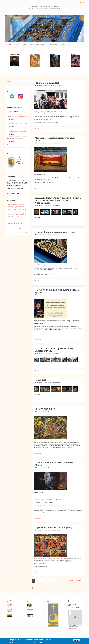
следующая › (70, 581)
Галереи (44, 44)
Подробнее (38, 129)
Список (11, 111)
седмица (52, 559)
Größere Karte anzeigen (72, 628)
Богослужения (34, 44)
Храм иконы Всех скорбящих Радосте (44, 7)
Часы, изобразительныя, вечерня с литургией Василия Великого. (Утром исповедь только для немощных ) (18, 132)
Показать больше (11, 145)
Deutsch (83, 2)
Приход (16, 44)
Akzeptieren (76, 640)
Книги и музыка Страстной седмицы (17, 220)
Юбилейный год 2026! (47, 83)
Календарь (16, 112)
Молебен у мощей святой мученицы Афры (55, 139)
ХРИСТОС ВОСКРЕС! (45, 409)
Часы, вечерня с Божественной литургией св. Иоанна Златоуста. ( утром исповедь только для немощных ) (18, 116)
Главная (9, 44)
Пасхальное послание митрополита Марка (55, 464)
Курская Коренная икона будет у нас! (55, 232)
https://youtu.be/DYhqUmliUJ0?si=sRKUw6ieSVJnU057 (50, 111)
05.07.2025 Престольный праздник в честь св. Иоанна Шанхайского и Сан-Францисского (58, 200)
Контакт (63, 44)
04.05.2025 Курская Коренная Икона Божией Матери (54, 350)
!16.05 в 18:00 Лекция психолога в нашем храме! (57, 291)
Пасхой (59, 559)
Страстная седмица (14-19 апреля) (53, 527)
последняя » (79, 581)
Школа (24, 44)
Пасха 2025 (41, 380)
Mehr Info (40, 643)
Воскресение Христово (40, 441)
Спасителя (46, 560)
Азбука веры (54, 44)
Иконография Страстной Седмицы (16, 229)
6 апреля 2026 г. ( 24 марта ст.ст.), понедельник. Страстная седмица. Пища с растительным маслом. (18, 215)
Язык (36, 217)
